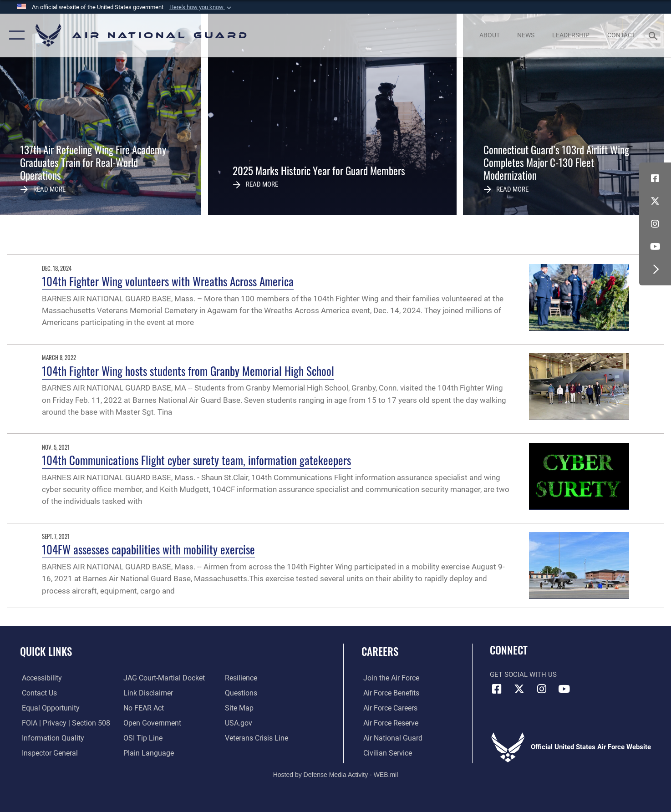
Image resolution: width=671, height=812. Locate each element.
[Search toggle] (654, 35)
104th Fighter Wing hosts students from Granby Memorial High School (188, 371)
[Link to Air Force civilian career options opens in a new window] (385, 752)
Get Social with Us (523, 675)
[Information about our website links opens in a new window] (147, 693)
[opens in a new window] (40, 678)
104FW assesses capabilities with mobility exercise (148, 549)
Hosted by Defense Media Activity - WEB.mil (336, 774)
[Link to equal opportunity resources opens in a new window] (47, 708)
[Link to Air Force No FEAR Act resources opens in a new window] (143, 708)
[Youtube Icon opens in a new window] (655, 247)
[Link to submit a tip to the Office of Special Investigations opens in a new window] (141, 738)
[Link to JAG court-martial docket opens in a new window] (162, 678)
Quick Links (46, 651)
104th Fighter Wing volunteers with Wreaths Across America (168, 281)
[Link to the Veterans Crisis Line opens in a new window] (256, 738)
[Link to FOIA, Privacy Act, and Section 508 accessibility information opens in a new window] (62, 723)
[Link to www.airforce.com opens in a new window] (389, 678)
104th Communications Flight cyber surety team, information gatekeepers (196, 460)
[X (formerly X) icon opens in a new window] (655, 201)
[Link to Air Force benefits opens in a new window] (389, 693)
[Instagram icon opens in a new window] (655, 224)
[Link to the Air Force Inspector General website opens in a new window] (47, 752)
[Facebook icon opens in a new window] (655, 178)
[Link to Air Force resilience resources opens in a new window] (241, 678)
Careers (380, 651)
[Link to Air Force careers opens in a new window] (388, 708)
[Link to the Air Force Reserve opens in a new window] (388, 723)
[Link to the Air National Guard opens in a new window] (389, 738)
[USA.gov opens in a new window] (238, 723)
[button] (201, 7)
